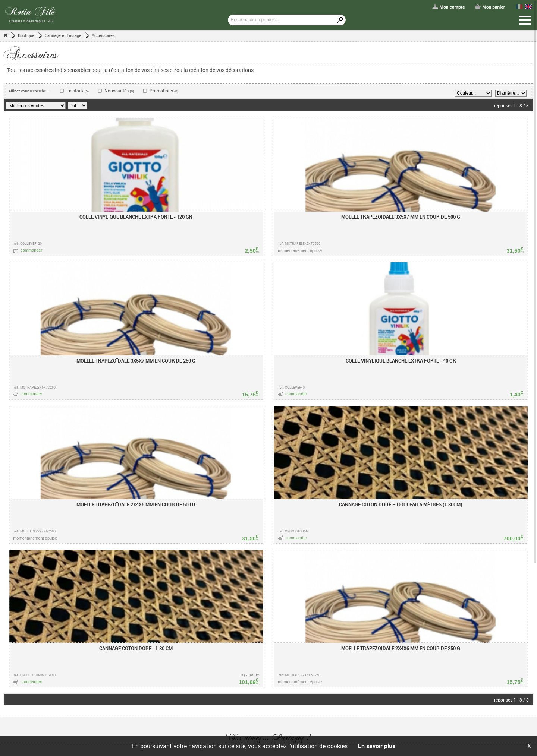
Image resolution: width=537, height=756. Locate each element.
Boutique (26, 35)
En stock (78, 91)
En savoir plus (377, 746)
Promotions (164, 91)
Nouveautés (119, 91)
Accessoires (103, 35)
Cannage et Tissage (63, 35)
